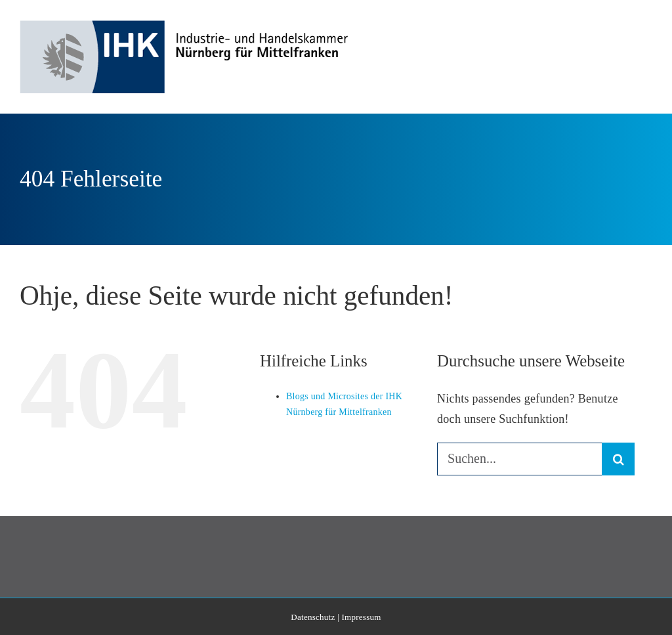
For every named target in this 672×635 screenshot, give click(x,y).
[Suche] (618, 459)
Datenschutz (313, 617)
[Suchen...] (519, 459)
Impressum (361, 617)
